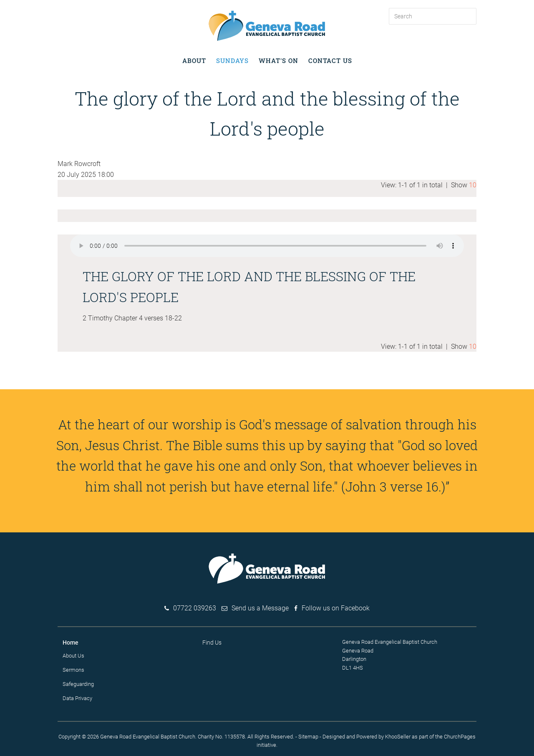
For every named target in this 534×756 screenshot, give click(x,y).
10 (473, 185)
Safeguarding (78, 684)
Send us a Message (260, 608)
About (194, 60)
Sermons (73, 670)
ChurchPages (460, 737)
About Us (73, 656)
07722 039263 (195, 608)
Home (71, 643)
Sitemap (308, 737)
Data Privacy (77, 698)
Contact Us (330, 60)
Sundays (232, 60)
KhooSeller (398, 737)
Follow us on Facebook (336, 608)
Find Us (212, 643)
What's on (278, 60)
